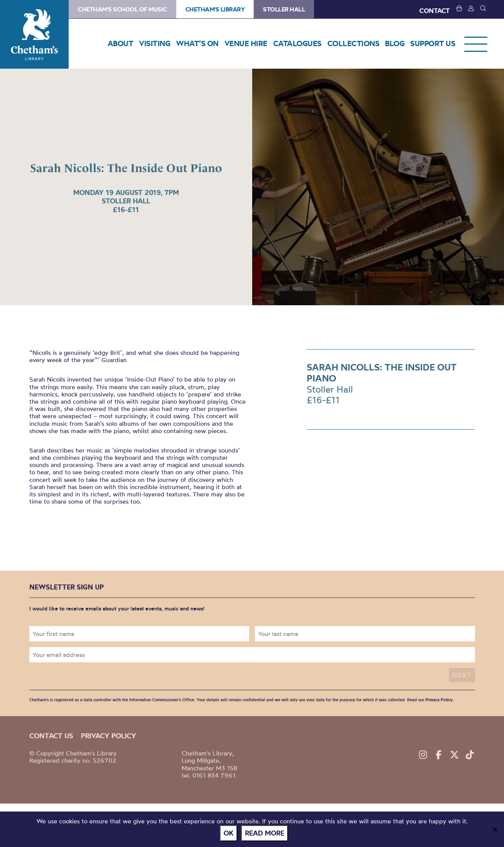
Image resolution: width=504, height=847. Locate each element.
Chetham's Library (34, 34)
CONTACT (435, 10)
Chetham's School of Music (122, 9)
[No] (494, 829)
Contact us (51, 736)
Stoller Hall (284, 9)
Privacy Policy (439, 700)
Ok (229, 833)
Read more (265, 833)
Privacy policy (109, 736)
